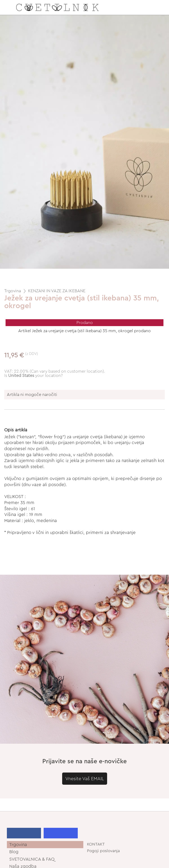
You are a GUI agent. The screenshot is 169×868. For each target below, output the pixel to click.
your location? (35, 376)
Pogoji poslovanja (103, 851)
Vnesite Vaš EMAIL (85, 779)
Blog (14, 852)
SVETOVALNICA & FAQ (32, 859)
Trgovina (13, 291)
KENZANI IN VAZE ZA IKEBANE (57, 291)
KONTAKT (96, 844)
